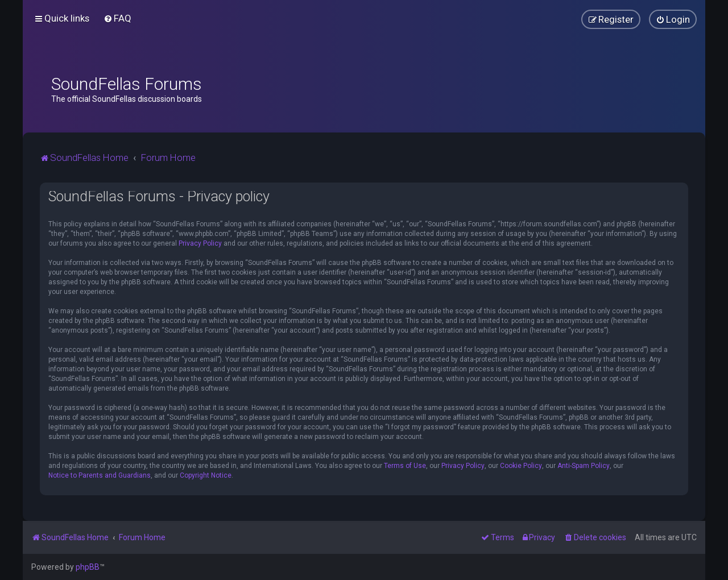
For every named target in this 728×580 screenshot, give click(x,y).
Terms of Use (405, 466)
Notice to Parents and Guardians (100, 475)
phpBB (88, 567)
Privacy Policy (200, 243)
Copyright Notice (206, 475)
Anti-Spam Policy (584, 466)
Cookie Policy (521, 466)
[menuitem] (117, 18)
